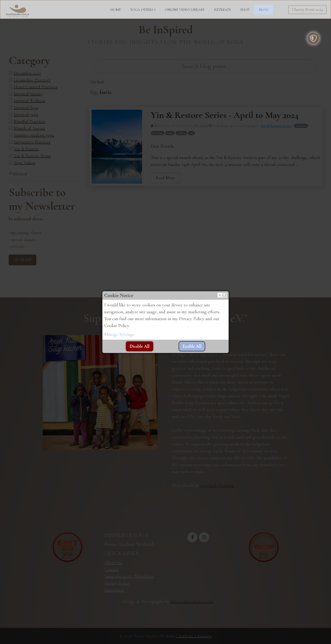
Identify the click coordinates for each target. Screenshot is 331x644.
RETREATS (223, 10)
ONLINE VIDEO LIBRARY (185, 10)
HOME (116, 10)
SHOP (245, 10)
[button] (222, 295)
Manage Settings (119, 334)
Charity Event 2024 (307, 10)
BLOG (264, 10)
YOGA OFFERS (142, 10)
